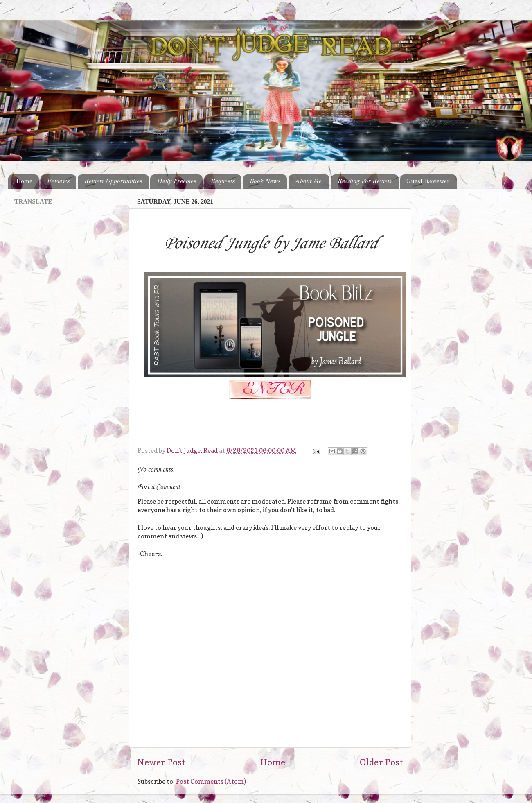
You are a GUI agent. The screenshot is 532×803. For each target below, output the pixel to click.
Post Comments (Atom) (211, 782)
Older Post (381, 762)
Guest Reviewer (428, 181)
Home (24, 181)
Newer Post (161, 762)
